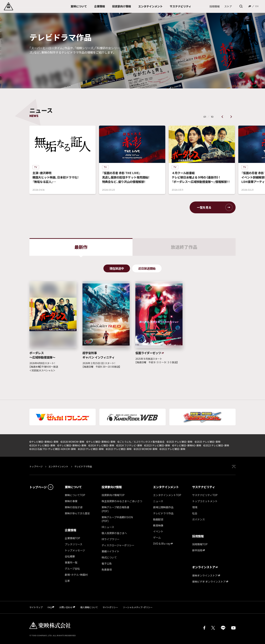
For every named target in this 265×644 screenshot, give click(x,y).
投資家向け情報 (112, 487)
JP (250, 6)
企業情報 (70, 530)
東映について (73, 487)
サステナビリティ (204, 487)
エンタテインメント (58, 466)
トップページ (36, 466)
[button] (222, 117)
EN (257, 6)
